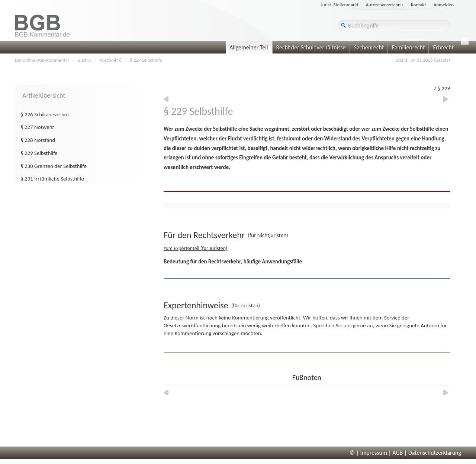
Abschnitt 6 (110, 60)
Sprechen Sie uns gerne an (343, 325)
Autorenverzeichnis (385, 5)
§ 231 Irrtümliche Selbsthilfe (52, 179)
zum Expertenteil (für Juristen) (195, 248)
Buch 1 (84, 60)
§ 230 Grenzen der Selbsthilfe (54, 166)
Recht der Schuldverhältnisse (311, 47)
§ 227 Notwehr (37, 127)
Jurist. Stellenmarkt (340, 5)
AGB (398, 453)
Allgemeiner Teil (249, 47)
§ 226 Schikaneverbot (45, 114)
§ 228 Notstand (38, 140)
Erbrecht (443, 47)
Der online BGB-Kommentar (42, 60)
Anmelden (444, 5)
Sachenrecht (369, 47)
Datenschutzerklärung (435, 453)
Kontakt (419, 5)
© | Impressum (369, 453)
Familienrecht (408, 47)
